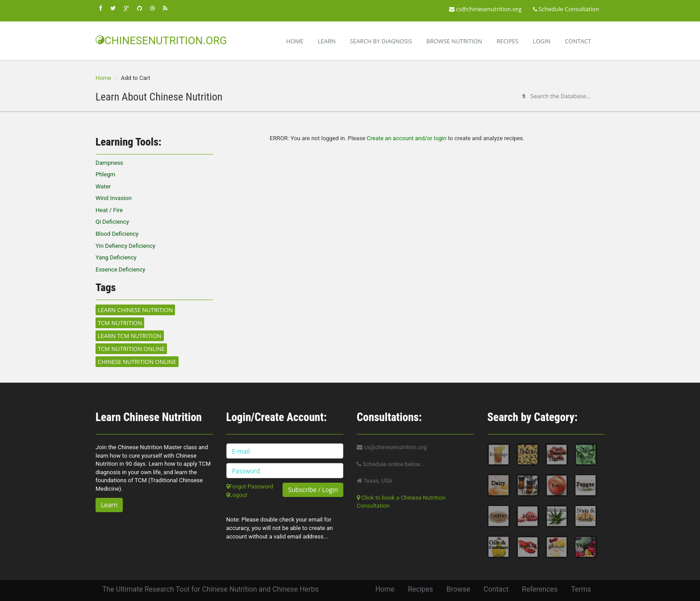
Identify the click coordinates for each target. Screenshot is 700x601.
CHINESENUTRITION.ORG (161, 41)
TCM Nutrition (120, 323)
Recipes (507, 41)
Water (103, 186)
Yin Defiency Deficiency (125, 246)
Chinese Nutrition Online (137, 362)
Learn (327, 41)
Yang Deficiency (116, 257)
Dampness (109, 163)
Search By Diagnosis (381, 41)
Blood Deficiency (117, 234)
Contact (578, 41)
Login (542, 41)
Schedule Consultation (566, 9)
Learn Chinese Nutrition (135, 310)
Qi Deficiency (112, 222)
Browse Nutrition (454, 41)
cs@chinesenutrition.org (485, 9)
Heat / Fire (109, 210)
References (540, 589)
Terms (581, 589)
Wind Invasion (114, 198)
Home (295, 41)
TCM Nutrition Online (131, 349)
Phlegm (105, 174)
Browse (458, 589)
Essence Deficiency (120, 269)
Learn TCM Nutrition (130, 336)
